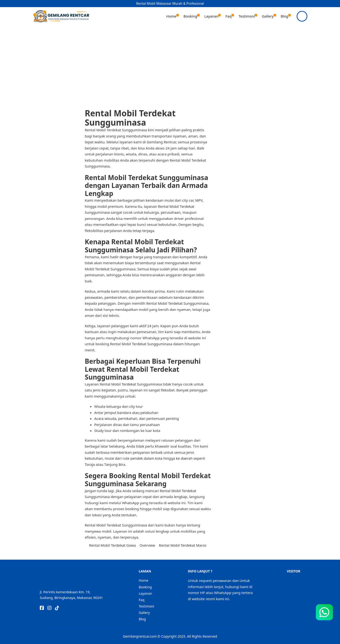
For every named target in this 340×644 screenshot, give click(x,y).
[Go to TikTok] (57, 608)
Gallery (268, 16)
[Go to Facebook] (42, 608)
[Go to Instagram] (49, 608)
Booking (190, 16)
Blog (285, 16)
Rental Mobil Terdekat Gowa (112, 545)
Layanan (211, 16)
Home (171, 16)
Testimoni (247, 16)
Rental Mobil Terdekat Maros (183, 545)
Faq (228, 16)
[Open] (302, 16)
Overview (147, 545)
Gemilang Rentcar (161, 142)
